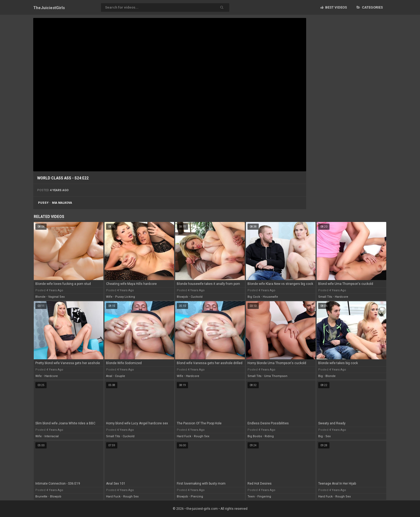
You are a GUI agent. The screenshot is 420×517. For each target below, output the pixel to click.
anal (109, 376)
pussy (43, 203)
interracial (52, 436)
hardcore (342, 297)
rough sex (202, 436)
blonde (40, 297)
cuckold (197, 297)
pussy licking (125, 297)
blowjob (182, 297)
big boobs (255, 436)
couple (120, 376)
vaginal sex (56, 297)
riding (269, 436)
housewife (270, 297)
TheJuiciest (49, 8)
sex (328, 436)
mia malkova (62, 203)
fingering (264, 497)
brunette (41, 497)
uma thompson (276, 376)
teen (251, 497)
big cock (254, 297)
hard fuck (184, 436)
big (320, 376)
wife (109, 297)
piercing (197, 497)
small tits (325, 297)
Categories (370, 7)
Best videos (334, 7)
